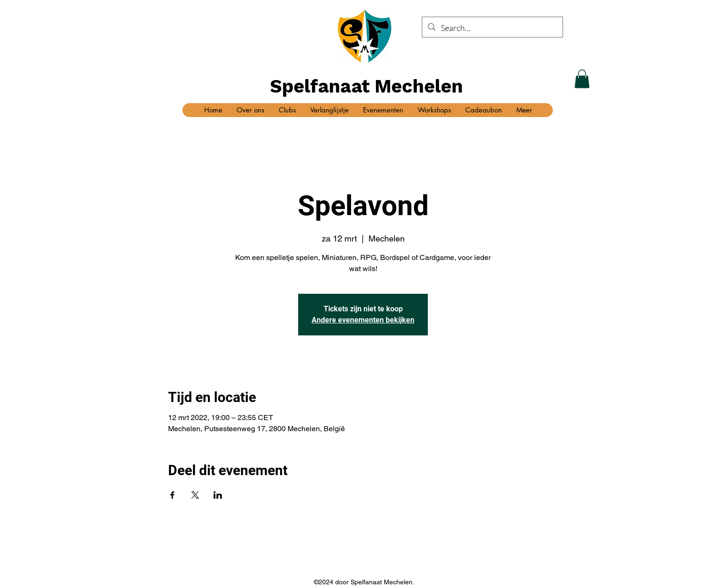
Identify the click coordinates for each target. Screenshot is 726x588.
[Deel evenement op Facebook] (172, 495)
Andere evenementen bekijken (363, 320)
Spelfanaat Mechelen (366, 86)
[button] (582, 79)
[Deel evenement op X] (195, 495)
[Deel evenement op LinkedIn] (218, 495)
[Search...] (492, 28)
